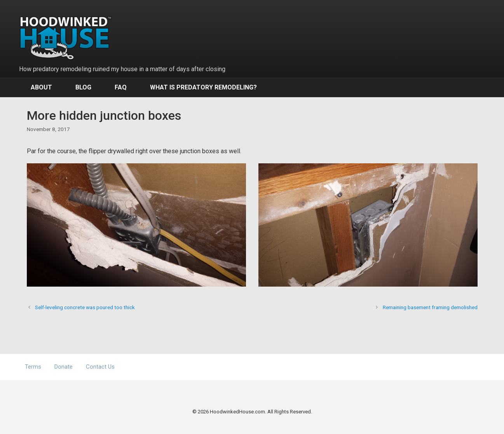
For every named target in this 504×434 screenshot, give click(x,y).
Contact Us (100, 367)
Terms (33, 367)
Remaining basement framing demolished (430, 307)
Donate (64, 367)
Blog (83, 87)
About (41, 87)
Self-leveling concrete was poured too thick (85, 307)
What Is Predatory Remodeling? (203, 87)
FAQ (121, 87)
